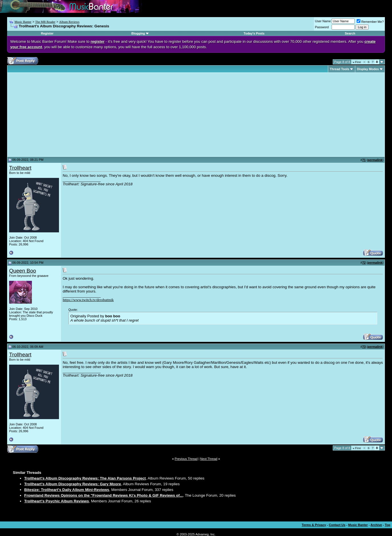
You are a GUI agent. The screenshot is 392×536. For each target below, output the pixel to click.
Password (322, 27)
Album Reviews (69, 22)
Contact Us (337, 525)
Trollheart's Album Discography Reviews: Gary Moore (73, 484)
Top (388, 525)
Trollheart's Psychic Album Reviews (57, 501)
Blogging (138, 33)
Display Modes (368, 69)
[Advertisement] (57, 115)
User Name (323, 21)
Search (350, 33)
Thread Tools (340, 69)
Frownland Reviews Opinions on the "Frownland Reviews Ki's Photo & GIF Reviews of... (104, 495)
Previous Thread (186, 459)
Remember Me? (370, 22)
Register (47, 33)
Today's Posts (254, 33)
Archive (376, 525)
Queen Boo (23, 271)
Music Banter (23, 22)
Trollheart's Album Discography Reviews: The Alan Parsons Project (85, 478)
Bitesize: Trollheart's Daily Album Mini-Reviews (67, 490)
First (357, 62)
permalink (375, 160)
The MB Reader (45, 22)
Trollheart (20, 168)
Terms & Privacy (314, 525)
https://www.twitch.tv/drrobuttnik (88, 300)
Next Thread (209, 459)
